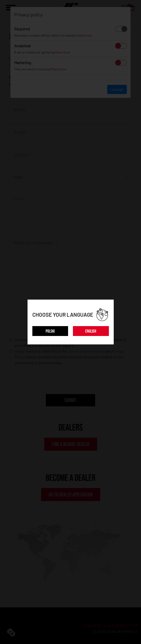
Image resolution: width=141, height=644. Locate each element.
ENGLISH (91, 331)
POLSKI (50, 331)
